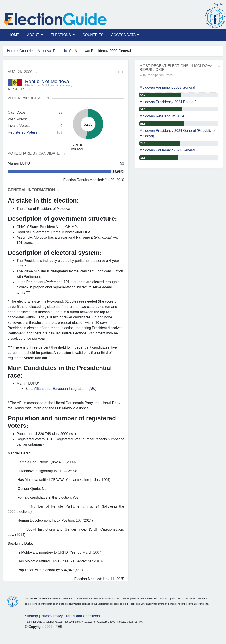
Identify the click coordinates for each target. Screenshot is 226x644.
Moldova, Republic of (54, 51)
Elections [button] (61, 35)
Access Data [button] (124, 35)
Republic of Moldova (47, 81)
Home (14, 35)
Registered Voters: (23, 132)
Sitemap (31, 616)
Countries (93, 35)
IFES (28, 622)
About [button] (34, 35)
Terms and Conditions (83, 616)
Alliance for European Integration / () (65, 389)
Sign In (218, 4)
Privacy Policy (52, 616)
